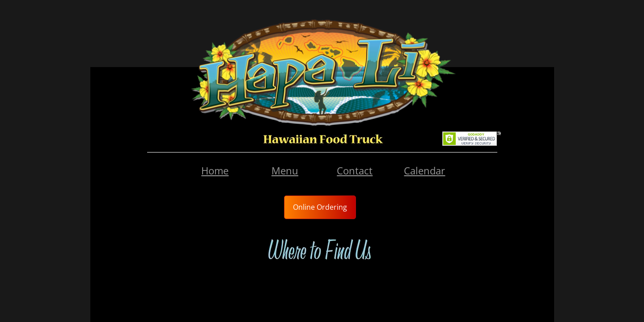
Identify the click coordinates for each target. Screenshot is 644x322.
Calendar (424, 170)
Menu (285, 170)
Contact (355, 170)
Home (215, 170)
